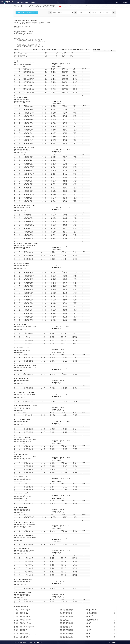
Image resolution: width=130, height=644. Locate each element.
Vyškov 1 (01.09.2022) (97, 6)
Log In (125, 2)
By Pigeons (21, 12)
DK (117, 2)
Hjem (18, 2)
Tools (33, 2)
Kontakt (39, 642)
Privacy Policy (31, 642)
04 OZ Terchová (85, 6)
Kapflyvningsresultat (73, 6)
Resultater (25, 2)
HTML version (32, 12)
